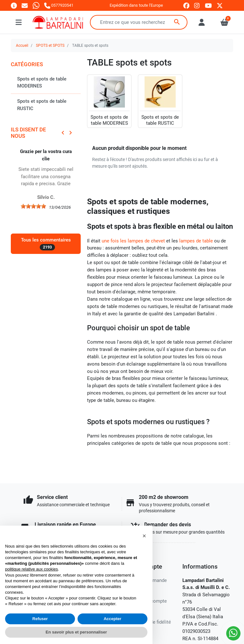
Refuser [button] (40, 619)
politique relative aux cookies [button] (31, 569)
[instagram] (197, 6)
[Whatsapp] (36, 5)
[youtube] (208, 6)
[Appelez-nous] (59, 5)
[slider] (33, 206)
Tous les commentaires (46, 244)
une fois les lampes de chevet (133, 241)
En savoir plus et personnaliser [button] (76, 632)
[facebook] (186, 6)
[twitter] (220, 6)
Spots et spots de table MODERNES (42, 83)
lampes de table (196, 241)
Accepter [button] (112, 619)
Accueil (22, 45)
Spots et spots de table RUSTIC (42, 105)
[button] (144, 536)
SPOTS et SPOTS (50, 45)
